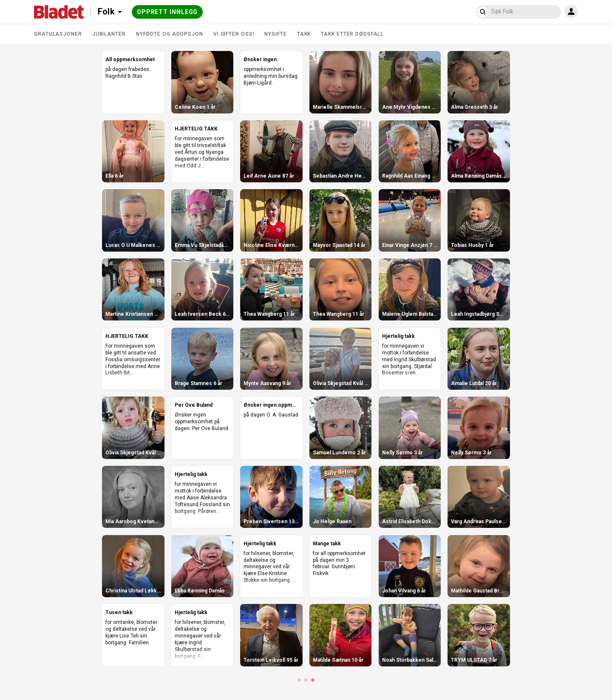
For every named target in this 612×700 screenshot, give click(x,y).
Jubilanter (109, 34)
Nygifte (275, 34)
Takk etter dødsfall (352, 34)
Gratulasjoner (58, 34)
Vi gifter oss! (234, 34)
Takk (304, 34)
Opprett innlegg (167, 12)
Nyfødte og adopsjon (170, 34)
